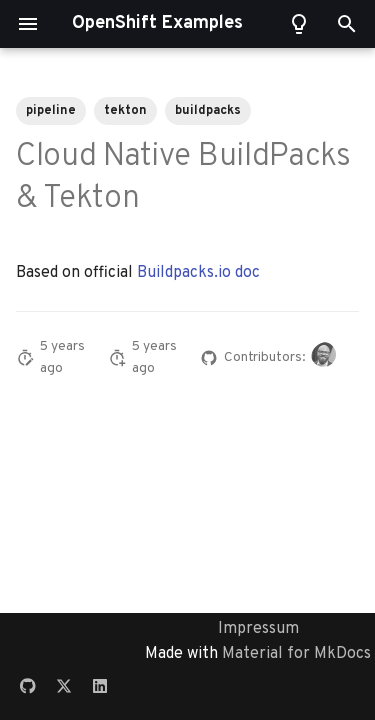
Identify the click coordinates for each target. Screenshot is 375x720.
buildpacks (208, 111)
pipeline (51, 111)
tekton (125, 111)
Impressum (258, 629)
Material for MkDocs (296, 654)
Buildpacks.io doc (198, 273)
